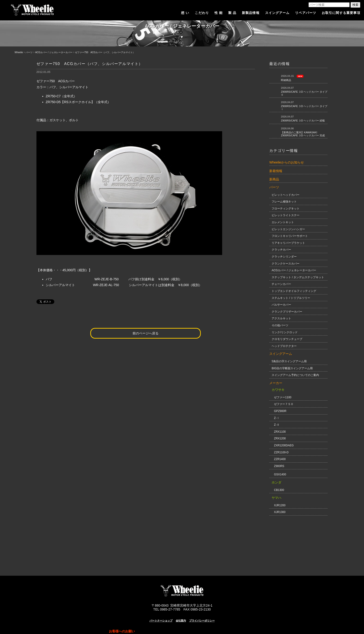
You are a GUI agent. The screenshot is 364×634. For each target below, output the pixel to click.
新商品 (274, 179)
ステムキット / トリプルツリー (291, 298)
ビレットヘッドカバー (286, 195)
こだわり (202, 13)
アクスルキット (281, 318)
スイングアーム (277, 13)
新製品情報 (251, 13)
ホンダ (276, 482)
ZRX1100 (280, 432)
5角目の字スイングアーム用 (289, 361)
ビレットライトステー (286, 215)
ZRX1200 (280, 438)
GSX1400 (280, 474)
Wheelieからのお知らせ (287, 162)
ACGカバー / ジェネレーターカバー (54, 52)
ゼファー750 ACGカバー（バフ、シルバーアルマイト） (105, 52)
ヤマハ (276, 498)
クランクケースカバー (286, 264)
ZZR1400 (280, 459)
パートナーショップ (161, 621)
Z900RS (279, 466)
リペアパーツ (306, 13)
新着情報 (276, 171)
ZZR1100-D (281, 452)
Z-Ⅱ (277, 425)
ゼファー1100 (283, 397)
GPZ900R (280, 411)
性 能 (219, 13)
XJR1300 (280, 512)
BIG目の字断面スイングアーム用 (292, 368)
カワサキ (278, 390)
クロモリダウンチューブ (287, 339)
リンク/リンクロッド (284, 332)
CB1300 (279, 490)
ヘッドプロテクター (284, 346)
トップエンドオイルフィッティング (294, 291)
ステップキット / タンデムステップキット (298, 277)
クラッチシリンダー (284, 257)
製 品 (232, 13)
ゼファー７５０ (284, 404)
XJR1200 (280, 505)
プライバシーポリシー (202, 621)
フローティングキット (286, 209)
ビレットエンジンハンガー (288, 229)
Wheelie (19, 52)
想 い (185, 13)
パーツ (29, 52)
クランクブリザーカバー (287, 312)
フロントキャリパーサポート (290, 236)
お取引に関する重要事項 (341, 13)
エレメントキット (283, 222)
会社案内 (181, 621)
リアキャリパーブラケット (288, 243)
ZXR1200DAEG (284, 445)
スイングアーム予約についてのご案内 (295, 375)
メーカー (276, 383)
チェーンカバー (281, 284)
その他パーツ (280, 325)
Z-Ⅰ (277, 418)
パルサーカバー (281, 305)
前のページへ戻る (146, 333)
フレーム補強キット (284, 202)
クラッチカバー (281, 250)
